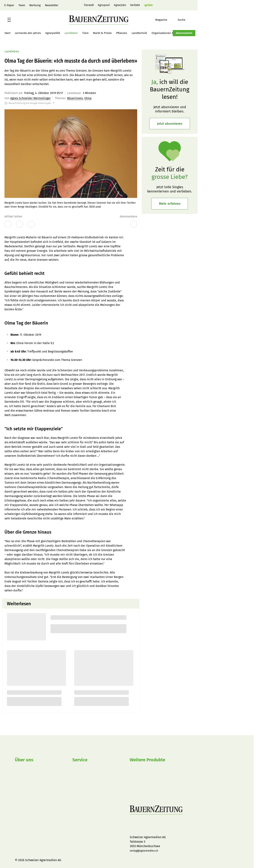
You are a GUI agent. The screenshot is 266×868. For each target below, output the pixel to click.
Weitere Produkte (147, 760)
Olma (88, 98)
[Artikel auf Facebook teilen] (8, 224)
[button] (9, 20)
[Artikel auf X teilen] (20, 224)
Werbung (35, 5)
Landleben (71, 33)
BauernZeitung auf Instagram (141, 825)
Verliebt (135, 5)
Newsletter (52, 5)
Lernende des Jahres (28, 33)
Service (80, 760)
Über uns (24, 760)
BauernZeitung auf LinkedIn (159, 825)
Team (22, 5)
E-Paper (9, 5)
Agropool (104, 5)
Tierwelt (89, 5)
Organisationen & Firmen (167, 33)
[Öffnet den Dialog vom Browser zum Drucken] (31, 224)
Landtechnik (139, 33)
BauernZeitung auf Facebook (132, 825)
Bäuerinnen (75, 98)
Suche (181, 20)
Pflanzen (122, 33)
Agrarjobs (120, 5)
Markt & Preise (102, 33)
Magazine (161, 20)
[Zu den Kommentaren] (134, 224)
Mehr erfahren (170, 204)
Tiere (85, 33)
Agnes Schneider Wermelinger (30, 98)
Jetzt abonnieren (170, 124)
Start (7, 33)
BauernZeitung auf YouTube (150, 825)
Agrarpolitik (53, 33)
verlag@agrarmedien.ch (144, 851)
